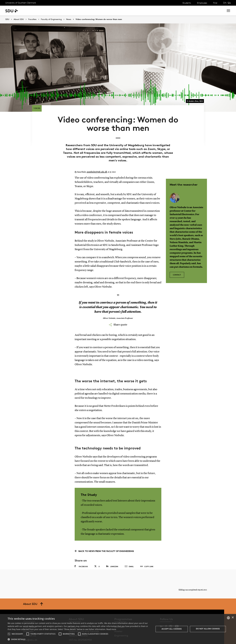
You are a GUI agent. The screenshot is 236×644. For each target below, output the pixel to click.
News (62, 11)
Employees (202, 3)
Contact (177, 261)
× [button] (233, 618)
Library (90, 11)
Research (50, 11)
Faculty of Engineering (51, 19)
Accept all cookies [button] (172, 629)
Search (217, 11)
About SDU (104, 11)
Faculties (32, 19)
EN (229, 3)
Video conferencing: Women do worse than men (99, 19)
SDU (7, 19)
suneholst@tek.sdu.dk (96, 160)
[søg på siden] (195, 11)
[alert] (118, 629)
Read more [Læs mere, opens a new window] (111, 629)
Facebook (81, 555)
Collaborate (76, 11)
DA (225, 3)
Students (187, 3)
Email (129, 555)
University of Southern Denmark (21, 3)
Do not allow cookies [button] (208, 629)
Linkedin (112, 555)
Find (215, 3)
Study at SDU (33, 11)
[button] (9, 634)
